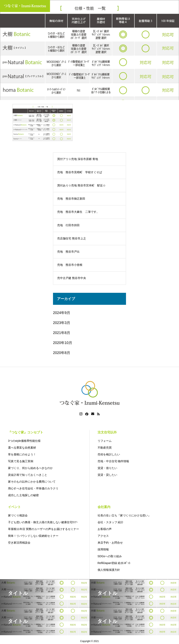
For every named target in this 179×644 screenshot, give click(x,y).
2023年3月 (62, 323)
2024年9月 (62, 313)
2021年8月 (62, 333)
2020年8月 (62, 353)
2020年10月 (63, 343)
